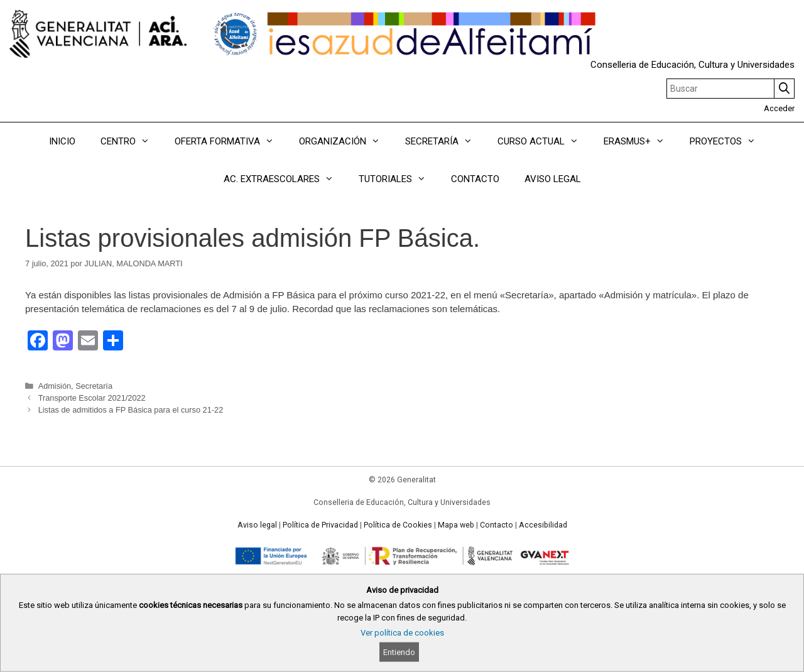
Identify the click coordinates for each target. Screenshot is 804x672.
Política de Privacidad (320, 525)
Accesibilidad (543, 525)
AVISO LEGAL (553, 179)
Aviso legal (257, 525)
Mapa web (456, 525)
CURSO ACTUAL (544, 141)
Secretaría (94, 386)
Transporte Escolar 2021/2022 (92, 398)
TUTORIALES (399, 179)
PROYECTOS (729, 141)
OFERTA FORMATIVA (231, 141)
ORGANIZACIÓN (346, 141)
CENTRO (131, 141)
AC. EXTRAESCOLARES (285, 179)
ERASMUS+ (640, 141)
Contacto (497, 525)
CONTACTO (475, 179)
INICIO (62, 141)
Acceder (779, 108)
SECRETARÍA (445, 141)
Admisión (55, 386)
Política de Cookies (398, 525)
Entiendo (399, 652)
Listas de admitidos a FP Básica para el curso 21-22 (131, 410)
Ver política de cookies (402, 633)
